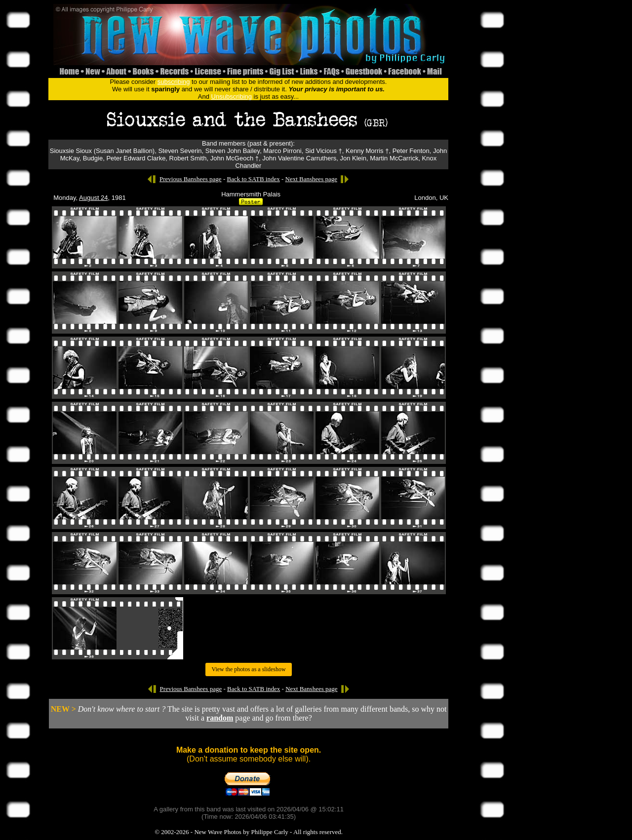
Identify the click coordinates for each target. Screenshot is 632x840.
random (220, 718)
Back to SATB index (253, 179)
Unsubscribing (232, 96)
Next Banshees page (311, 179)
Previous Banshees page (191, 179)
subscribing (174, 82)
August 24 (94, 198)
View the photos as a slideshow (248, 669)
